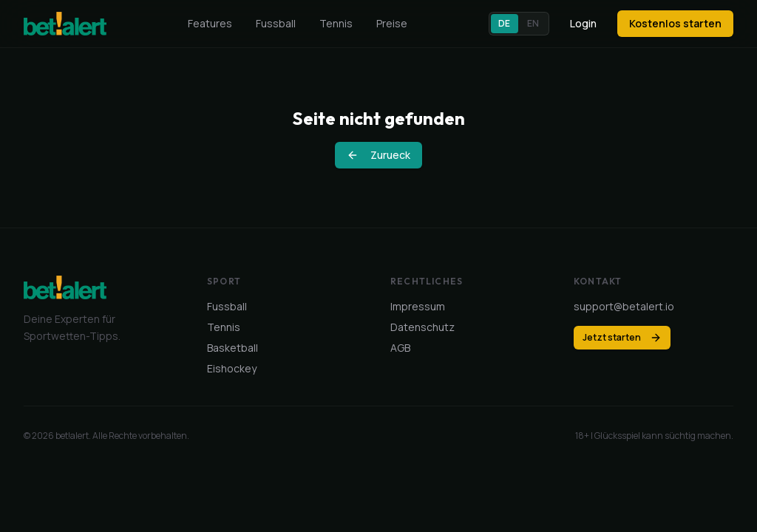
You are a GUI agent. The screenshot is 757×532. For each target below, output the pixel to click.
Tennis (336, 23)
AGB (400, 348)
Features (210, 23)
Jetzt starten (622, 337)
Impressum (418, 306)
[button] (519, 24)
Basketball (232, 348)
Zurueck (378, 155)
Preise (392, 23)
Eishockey (232, 368)
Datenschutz (422, 327)
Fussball (276, 23)
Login (583, 23)
